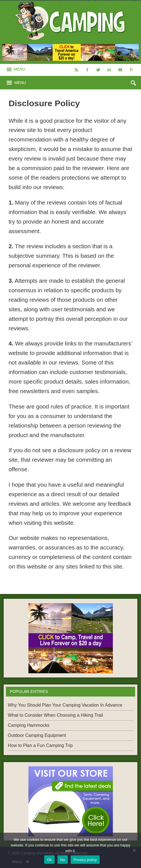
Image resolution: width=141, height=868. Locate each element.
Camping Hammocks (29, 725)
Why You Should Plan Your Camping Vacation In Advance (65, 705)
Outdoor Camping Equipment (37, 735)
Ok (49, 860)
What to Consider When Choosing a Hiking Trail (55, 715)
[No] (134, 850)
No (63, 860)
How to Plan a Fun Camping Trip (40, 745)
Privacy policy (85, 860)
